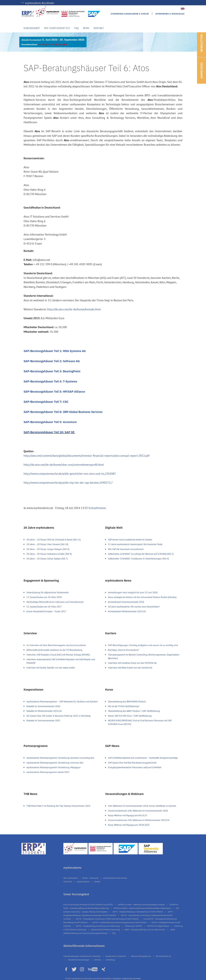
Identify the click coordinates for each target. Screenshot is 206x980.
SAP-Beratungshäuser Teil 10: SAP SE (49, 432)
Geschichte (68, 882)
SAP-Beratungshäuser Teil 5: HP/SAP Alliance (54, 392)
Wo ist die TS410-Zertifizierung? (124, 706)
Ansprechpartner (83, 882)
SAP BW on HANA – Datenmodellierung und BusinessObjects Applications (142, 908)
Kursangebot (32, 28)
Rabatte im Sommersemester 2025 (43, 720)
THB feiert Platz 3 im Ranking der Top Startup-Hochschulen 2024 (58, 806)
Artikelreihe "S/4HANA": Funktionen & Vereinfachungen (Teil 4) (138, 559)
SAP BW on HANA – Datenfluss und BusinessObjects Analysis (141, 905)
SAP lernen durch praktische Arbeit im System (130, 540)
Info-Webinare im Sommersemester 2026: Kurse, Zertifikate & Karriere (142, 806)
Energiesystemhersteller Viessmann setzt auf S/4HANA (135, 767)
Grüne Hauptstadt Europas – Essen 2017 (46, 611)
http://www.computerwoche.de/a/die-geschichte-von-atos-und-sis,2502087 (70, 474)
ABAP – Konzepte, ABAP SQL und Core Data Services (145, 930)
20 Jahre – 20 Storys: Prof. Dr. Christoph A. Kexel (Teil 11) (54, 540)
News (86, 28)
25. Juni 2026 (61, 44)
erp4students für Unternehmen (115, 878)
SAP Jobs (97, 960)
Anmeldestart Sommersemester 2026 (126, 602)
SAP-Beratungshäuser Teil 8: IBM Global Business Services (63, 412)
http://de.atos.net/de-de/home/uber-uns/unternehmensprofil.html (64, 465)
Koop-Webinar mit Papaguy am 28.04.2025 (129, 825)
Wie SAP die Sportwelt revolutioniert (126, 549)
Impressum (117, 978)
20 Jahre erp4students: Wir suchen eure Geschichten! (134, 607)
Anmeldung (110, 960)
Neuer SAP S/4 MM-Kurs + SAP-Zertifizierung (130, 716)
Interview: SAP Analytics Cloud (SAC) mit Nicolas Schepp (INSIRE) (58, 655)
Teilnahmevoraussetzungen (79, 960)
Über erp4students (71, 878)
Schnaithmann (97, 508)
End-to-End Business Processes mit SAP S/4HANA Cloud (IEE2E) (88, 905)
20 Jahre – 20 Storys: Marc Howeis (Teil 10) (47, 544)
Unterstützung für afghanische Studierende (47, 592)
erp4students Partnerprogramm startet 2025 (48, 772)
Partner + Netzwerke (90, 878)
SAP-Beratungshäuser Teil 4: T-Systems (50, 381)
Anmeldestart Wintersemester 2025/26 (127, 611)
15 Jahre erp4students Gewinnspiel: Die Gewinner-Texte (135, 544)
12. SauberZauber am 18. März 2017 (44, 607)
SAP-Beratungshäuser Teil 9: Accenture (50, 422)
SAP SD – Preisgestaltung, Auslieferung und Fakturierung (98, 926)
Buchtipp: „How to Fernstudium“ (124, 650)
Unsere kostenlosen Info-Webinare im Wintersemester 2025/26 (139, 820)
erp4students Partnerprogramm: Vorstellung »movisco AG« (55, 763)
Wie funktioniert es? (57, 28)
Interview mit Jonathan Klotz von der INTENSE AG (132, 663)
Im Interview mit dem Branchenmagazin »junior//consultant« (56, 645)
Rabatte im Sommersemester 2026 (43, 706)
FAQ (76, 28)
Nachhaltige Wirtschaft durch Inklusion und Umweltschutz (55, 602)
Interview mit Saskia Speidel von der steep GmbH (51, 668)
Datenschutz (127, 978)
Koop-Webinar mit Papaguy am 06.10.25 (128, 815)
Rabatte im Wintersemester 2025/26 (44, 711)
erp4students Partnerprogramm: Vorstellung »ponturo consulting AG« (60, 758)
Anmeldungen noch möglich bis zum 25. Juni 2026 (133, 592)
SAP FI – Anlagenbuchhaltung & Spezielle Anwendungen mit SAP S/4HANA (119, 914)
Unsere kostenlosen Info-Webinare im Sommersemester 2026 (138, 811)
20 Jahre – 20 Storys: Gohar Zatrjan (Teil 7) (47, 559)
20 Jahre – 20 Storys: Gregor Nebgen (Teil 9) (48, 549)
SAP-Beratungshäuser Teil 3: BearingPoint (52, 371)
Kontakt (99, 28)
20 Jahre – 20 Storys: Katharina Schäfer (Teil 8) (49, 554)
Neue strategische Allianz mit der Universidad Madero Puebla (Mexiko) (142, 597)
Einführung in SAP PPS (134, 926)
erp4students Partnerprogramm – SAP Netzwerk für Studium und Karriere (62, 701)
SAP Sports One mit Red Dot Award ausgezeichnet (132, 763)
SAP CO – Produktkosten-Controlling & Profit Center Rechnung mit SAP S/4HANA (107, 919)
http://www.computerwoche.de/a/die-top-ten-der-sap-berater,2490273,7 (68, 483)
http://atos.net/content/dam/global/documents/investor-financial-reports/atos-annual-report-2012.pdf (86, 456)
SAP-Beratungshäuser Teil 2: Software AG (52, 361)
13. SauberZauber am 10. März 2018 (44, 597)
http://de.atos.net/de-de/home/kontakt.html (74, 309)
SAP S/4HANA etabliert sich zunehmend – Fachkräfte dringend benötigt (143, 758)
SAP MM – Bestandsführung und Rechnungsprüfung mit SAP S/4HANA (119, 922)
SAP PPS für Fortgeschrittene (158, 926)
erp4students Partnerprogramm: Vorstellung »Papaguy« (54, 767)
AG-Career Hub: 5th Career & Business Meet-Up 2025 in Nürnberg (59, 716)
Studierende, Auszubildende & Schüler (130, 14)
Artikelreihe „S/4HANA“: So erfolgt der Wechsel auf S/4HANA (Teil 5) (141, 554)
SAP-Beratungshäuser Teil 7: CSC (46, 402)
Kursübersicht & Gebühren (116, 956)
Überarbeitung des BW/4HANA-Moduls (127, 701)
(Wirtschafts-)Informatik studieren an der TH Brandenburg (54, 650)
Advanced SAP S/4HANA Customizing (105, 930)
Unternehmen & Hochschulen (170, 14)
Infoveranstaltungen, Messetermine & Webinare (82, 956)
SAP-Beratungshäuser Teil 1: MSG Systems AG (55, 351)
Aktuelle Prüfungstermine (141, 956)
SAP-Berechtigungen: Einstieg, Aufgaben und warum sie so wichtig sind (143, 645)
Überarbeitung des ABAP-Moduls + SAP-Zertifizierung (134, 711)
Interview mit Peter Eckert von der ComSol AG (130, 668)
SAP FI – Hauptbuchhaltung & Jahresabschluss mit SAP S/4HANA (138, 912)
